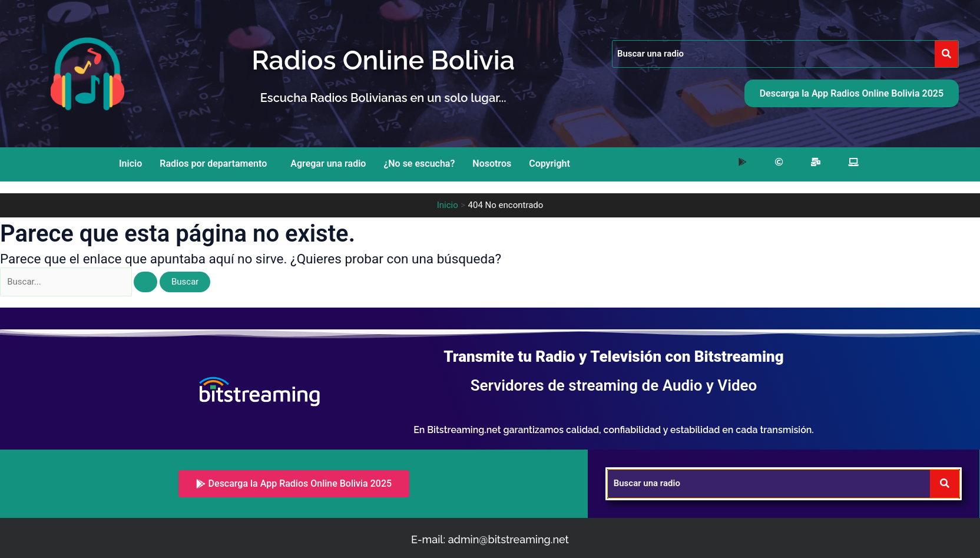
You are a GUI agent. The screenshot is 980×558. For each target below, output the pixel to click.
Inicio (130, 164)
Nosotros (492, 164)
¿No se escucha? (419, 164)
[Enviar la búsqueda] (145, 282)
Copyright (549, 164)
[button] (216, 164)
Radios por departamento (213, 164)
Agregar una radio (328, 164)
